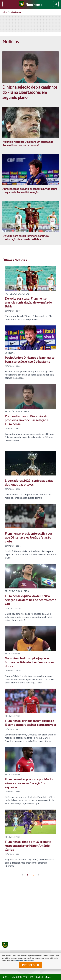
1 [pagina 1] (27, 875)
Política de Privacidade (24, 961)
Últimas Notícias (15, 260)
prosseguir (31, 965)
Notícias (11, 41)
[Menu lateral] (5, 4)
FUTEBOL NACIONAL (17, 294)
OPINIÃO (10, 353)
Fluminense (16, 12)
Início (5, 12)
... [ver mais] (34, 875)
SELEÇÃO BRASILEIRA (17, 411)
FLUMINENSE (13, 653)
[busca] (56, 4)
